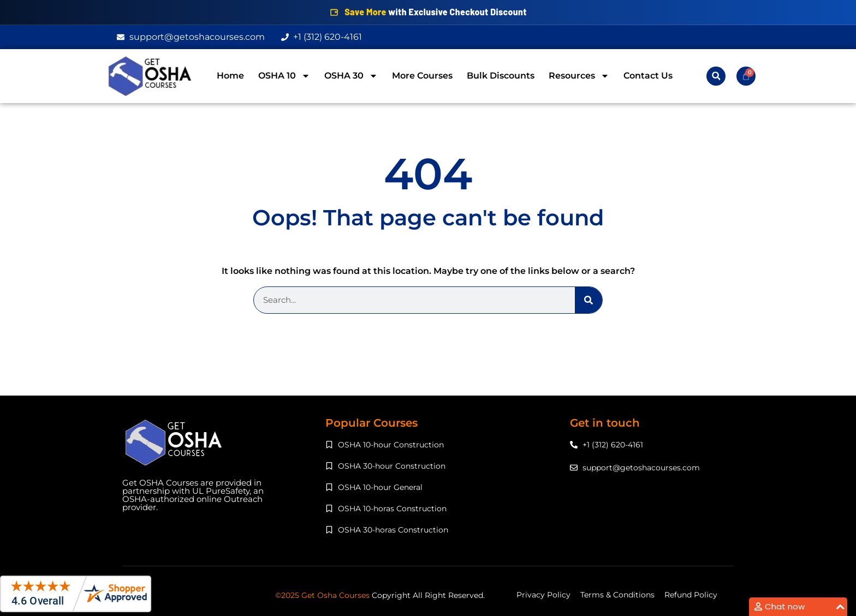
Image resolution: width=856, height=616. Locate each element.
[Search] (588, 300)
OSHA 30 (351, 76)
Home (230, 76)
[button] (716, 76)
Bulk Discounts (501, 76)
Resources (579, 76)
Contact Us (648, 76)
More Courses (422, 76)
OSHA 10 (284, 76)
